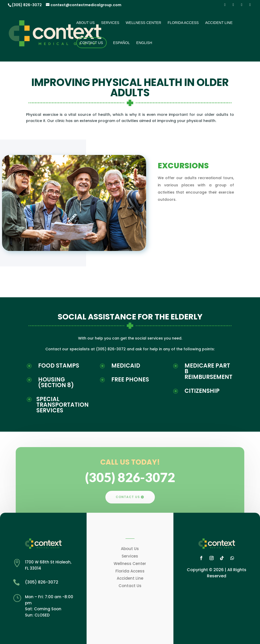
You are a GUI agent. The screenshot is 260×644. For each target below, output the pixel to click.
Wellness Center (144, 23)
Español (121, 43)
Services (110, 23)
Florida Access (183, 23)
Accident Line (219, 23)
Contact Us (91, 43)
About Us (85, 23)
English (144, 43)
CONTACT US (128, 497)
